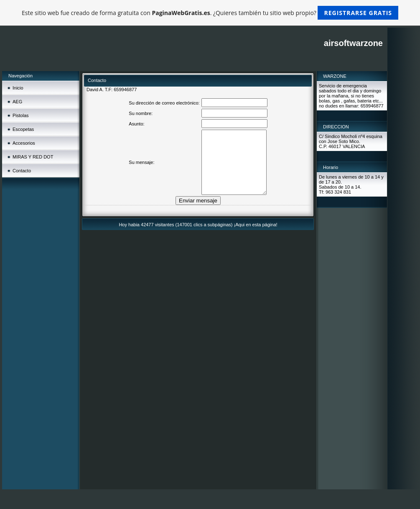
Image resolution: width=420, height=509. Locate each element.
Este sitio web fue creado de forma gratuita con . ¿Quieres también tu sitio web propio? (210, 13)
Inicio (18, 88)
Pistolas (21, 115)
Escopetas (23, 129)
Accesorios (24, 143)
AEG (17, 102)
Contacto (22, 171)
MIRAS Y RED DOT (33, 157)
